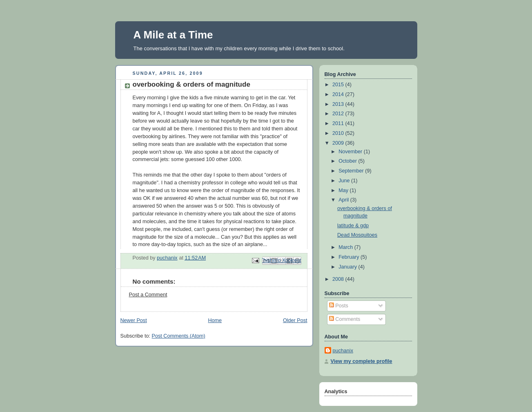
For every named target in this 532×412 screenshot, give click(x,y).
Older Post (295, 320)
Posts (339, 306)
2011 (339, 123)
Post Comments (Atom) (179, 336)
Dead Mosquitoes (357, 235)
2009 (339, 143)
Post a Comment (148, 295)
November (351, 152)
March (346, 247)
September (352, 171)
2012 (339, 114)
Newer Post (134, 320)
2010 (339, 133)
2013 (339, 104)
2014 (339, 94)
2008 (339, 279)
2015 (339, 85)
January (348, 267)
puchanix (343, 351)
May (344, 190)
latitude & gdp (353, 226)
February (349, 257)
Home (215, 320)
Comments (345, 319)
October (348, 161)
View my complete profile (362, 361)
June (345, 181)
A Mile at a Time (173, 35)
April (344, 200)
